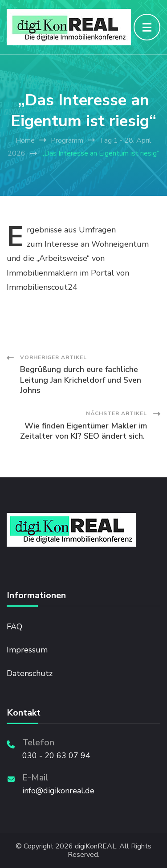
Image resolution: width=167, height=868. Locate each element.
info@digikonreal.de (58, 791)
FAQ (14, 627)
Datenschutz (30, 673)
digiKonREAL (96, 846)
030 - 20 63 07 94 (56, 756)
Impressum (27, 650)
